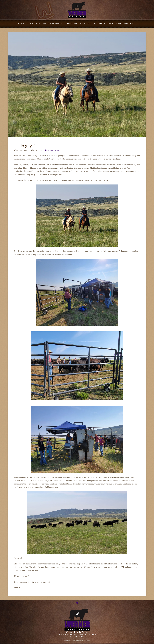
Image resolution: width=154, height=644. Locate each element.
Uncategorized (53, 150)
